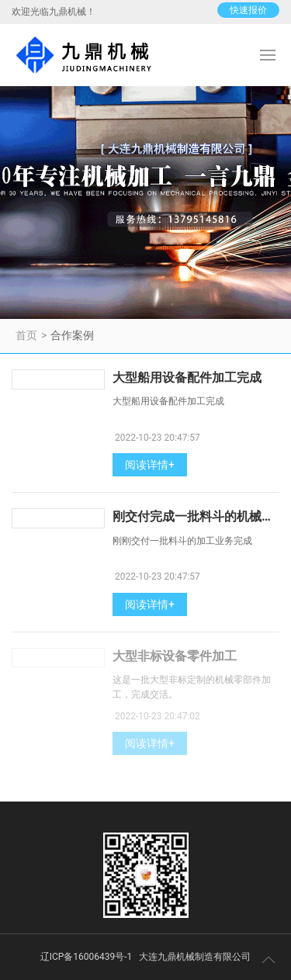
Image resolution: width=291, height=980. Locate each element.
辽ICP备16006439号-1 (87, 957)
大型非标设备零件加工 (175, 656)
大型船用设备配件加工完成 (187, 377)
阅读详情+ (150, 465)
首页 (26, 335)
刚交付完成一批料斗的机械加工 (199, 516)
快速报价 (248, 10)
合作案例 (72, 335)
